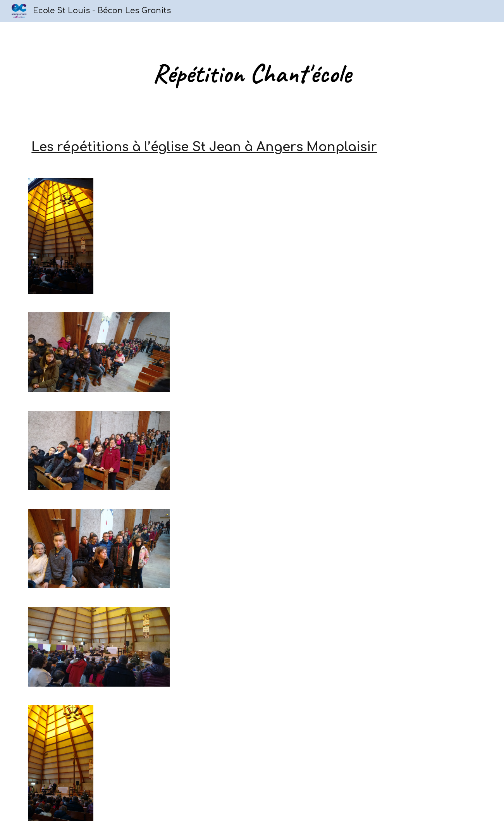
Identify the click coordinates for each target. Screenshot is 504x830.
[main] (252, 74)
